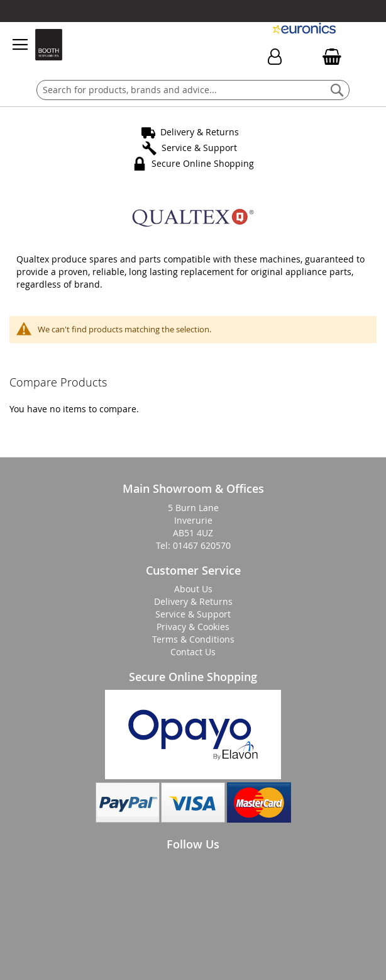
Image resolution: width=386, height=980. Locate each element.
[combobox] (193, 90)
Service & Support (199, 148)
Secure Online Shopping (203, 163)
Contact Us (193, 652)
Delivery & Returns (200, 132)
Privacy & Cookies (193, 627)
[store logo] (48, 45)
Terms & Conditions (193, 639)
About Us (193, 589)
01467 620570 (202, 545)
